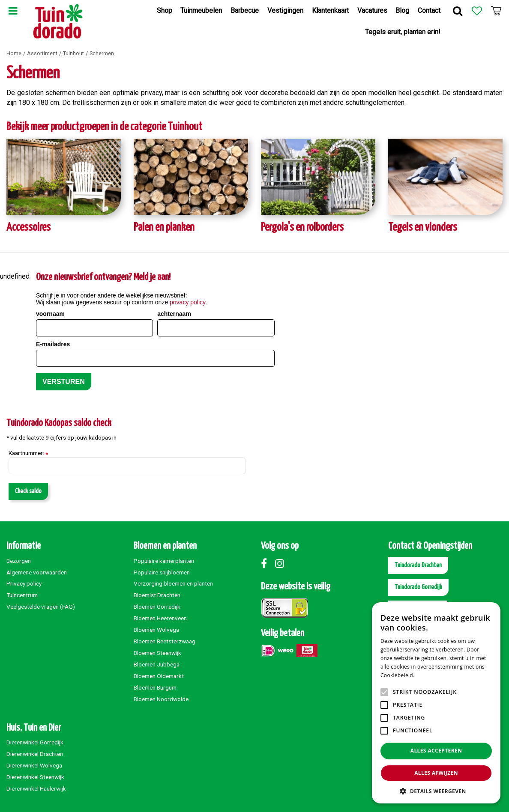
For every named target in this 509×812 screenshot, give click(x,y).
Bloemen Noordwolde (161, 699)
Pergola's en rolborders (302, 228)
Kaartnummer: (28, 453)
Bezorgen (19, 561)
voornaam (50, 314)
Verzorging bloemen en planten (173, 583)
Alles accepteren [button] (436, 751)
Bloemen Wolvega (156, 630)
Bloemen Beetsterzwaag (165, 641)
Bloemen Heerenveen (160, 618)
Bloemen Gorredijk (157, 607)
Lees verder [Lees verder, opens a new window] (431, 675)
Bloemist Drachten (157, 595)
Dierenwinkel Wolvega (34, 765)
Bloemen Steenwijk (157, 653)
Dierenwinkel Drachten (35, 754)
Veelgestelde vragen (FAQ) (41, 607)
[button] (436, 791)
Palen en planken (164, 228)
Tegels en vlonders (423, 228)
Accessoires (28, 228)
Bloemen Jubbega (157, 664)
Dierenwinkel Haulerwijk (36, 788)
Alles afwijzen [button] (436, 773)
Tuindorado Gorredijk (418, 587)
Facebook (267, 563)
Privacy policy (24, 583)
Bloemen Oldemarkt (159, 676)
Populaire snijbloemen (162, 572)
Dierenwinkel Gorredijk (35, 742)
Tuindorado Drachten (418, 565)
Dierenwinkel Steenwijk (35, 777)
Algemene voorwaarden (37, 572)
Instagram (281, 563)
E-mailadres (53, 344)
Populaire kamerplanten (164, 561)
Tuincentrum (22, 595)
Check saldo (28, 491)
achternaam (174, 314)
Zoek (458, 11)
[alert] (436, 703)
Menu (13, 11)
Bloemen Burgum (155, 687)
